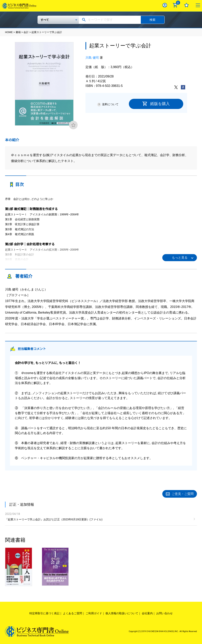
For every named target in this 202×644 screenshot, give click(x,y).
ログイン (165, 5)
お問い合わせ (164, 613)
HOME (9, 32)
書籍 (18, 32)
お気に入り (186, 5)
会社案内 (147, 613)
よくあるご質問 (73, 613)
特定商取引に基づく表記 (44, 613)
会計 (26, 32)
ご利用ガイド (94, 613)
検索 (153, 20)
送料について (110, 104)
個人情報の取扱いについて (122, 613)
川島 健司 (92, 58)
